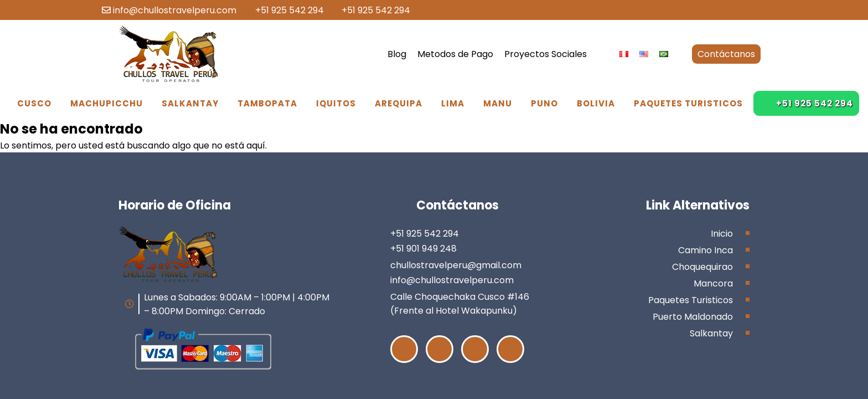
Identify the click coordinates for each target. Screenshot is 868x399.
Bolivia (596, 103)
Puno (544, 103)
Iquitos (336, 103)
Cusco (34, 103)
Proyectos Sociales (546, 54)
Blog (397, 54)
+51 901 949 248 (423, 249)
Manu (498, 103)
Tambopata (267, 103)
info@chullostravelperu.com (169, 10)
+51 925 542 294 (284, 10)
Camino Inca (706, 250)
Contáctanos (726, 54)
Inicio (722, 234)
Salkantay (190, 103)
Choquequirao (702, 267)
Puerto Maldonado (693, 317)
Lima (453, 103)
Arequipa (399, 103)
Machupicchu (107, 103)
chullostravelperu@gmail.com (456, 265)
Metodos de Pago (455, 54)
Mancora (713, 283)
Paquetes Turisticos (688, 103)
